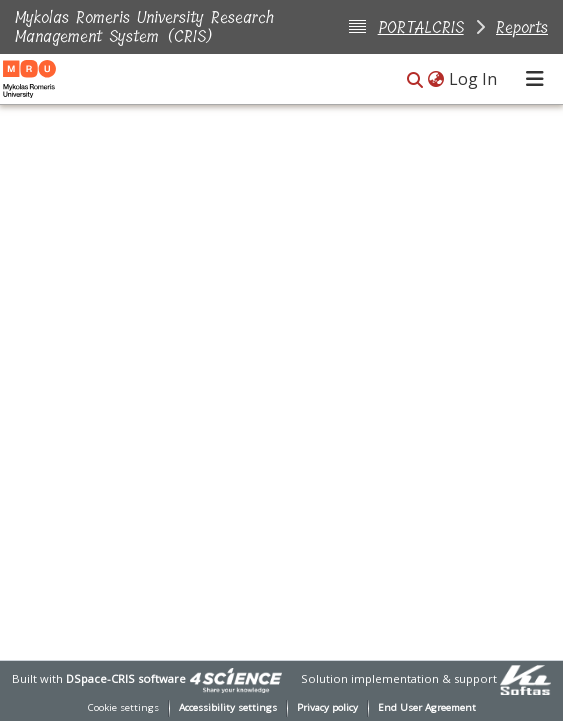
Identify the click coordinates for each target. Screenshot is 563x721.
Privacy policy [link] (327, 707)
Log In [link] (474, 79)
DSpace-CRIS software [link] (126, 678)
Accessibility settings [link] (228, 707)
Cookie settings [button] (123, 707)
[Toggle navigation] (535, 79)
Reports (522, 27)
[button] (415, 80)
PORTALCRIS (421, 27)
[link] (236, 678)
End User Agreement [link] (427, 707)
